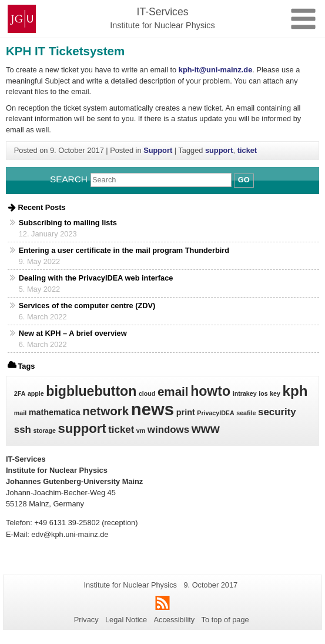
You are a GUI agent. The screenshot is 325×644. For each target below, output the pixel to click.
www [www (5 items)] (206, 428)
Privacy (86, 620)
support (219, 150)
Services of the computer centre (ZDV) (87, 306)
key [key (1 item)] (275, 393)
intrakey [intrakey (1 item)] (245, 393)
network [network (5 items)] (105, 411)
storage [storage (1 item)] (44, 431)
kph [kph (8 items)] (295, 391)
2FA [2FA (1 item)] (20, 393)
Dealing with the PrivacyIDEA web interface (96, 278)
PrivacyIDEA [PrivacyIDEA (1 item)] (215, 413)
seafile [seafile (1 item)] (246, 413)
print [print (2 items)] (186, 412)
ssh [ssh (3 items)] (23, 430)
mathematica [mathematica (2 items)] (55, 412)
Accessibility (175, 620)
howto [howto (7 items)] (210, 391)
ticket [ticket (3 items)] (121, 430)
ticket (247, 150)
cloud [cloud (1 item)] (147, 393)
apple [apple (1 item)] (36, 393)
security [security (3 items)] (277, 412)
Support (158, 150)
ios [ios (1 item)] (263, 393)
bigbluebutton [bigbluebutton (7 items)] (91, 391)
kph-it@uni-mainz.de (216, 70)
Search (69, 179)
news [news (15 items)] (153, 409)
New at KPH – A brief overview (73, 333)
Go (244, 180)
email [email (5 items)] (173, 391)
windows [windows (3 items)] (168, 430)
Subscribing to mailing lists (68, 223)
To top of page (225, 620)
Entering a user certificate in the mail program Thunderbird (124, 250)
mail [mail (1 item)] (20, 413)
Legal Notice (126, 620)
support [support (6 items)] (82, 428)
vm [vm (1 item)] (141, 431)
